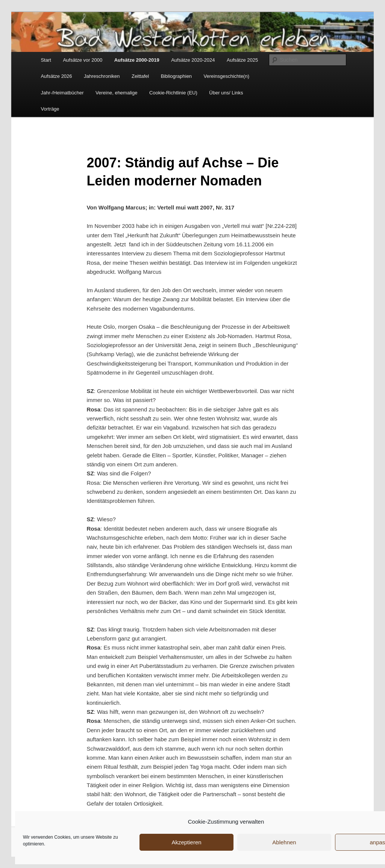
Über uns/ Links (226, 93)
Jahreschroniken (102, 76)
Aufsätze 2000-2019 (137, 60)
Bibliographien (176, 76)
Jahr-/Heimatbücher (62, 93)
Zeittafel (140, 76)
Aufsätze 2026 (56, 76)
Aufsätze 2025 (242, 60)
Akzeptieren (186, 842)
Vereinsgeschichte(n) (227, 76)
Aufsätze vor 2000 (83, 60)
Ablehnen (284, 842)
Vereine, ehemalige (116, 93)
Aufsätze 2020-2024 (193, 60)
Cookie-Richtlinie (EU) (173, 93)
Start (46, 60)
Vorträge (50, 109)
